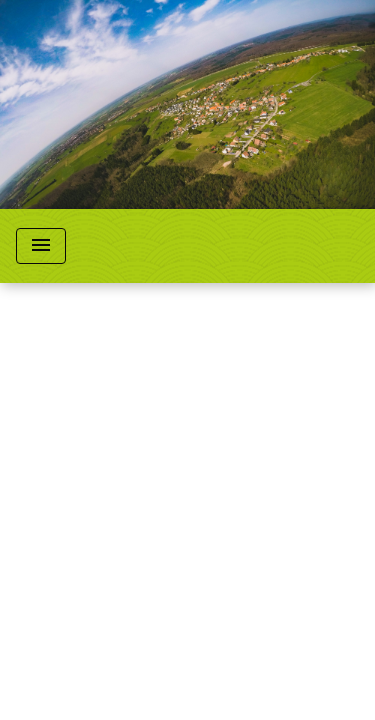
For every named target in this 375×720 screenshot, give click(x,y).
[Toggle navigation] (41, 246)
